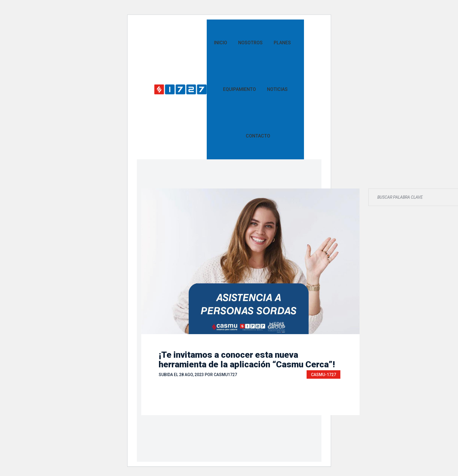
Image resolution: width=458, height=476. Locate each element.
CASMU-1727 (323, 375)
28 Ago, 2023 (191, 375)
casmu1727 (225, 375)
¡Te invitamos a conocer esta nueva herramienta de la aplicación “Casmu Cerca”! (247, 359)
